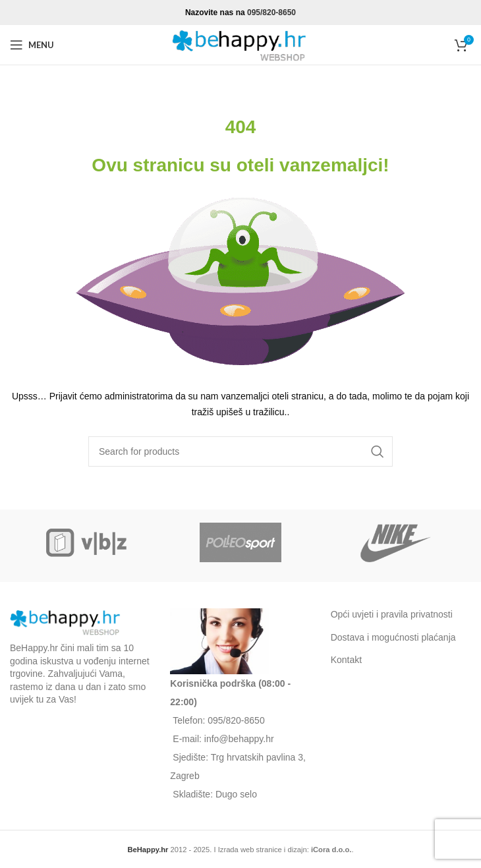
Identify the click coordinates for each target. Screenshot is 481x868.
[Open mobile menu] (32, 45)
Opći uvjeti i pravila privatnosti (392, 614)
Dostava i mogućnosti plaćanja (393, 637)
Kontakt (346, 660)
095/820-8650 (271, 13)
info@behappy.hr (239, 739)
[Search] (240, 451)
